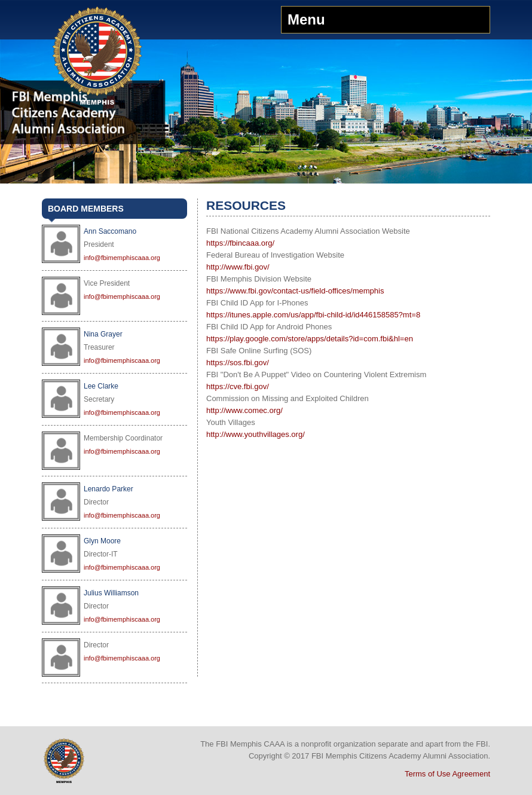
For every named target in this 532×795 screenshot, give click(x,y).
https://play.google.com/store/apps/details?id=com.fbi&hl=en (310, 339)
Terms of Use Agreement (447, 774)
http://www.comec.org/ (244, 410)
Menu (306, 19)
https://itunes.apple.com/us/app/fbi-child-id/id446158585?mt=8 (313, 315)
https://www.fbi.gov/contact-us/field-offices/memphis (295, 291)
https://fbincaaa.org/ (240, 243)
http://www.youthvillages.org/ (256, 434)
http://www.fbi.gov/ (238, 267)
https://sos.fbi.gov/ (238, 363)
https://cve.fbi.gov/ (238, 386)
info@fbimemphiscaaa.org (122, 258)
